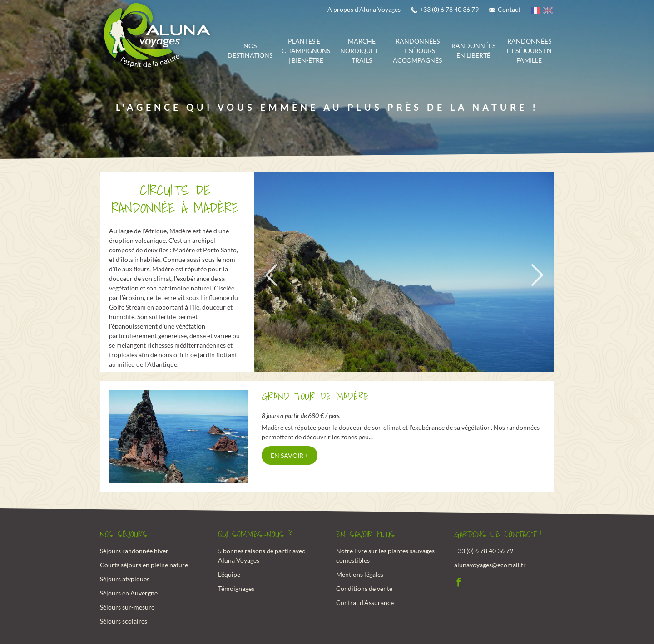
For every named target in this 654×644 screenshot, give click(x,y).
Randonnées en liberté (473, 50)
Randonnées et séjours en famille (529, 51)
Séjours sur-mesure (127, 607)
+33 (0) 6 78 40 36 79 (449, 9)
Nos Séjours (124, 535)
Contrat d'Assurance (365, 602)
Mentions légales (360, 574)
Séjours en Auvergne (129, 593)
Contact (509, 9)
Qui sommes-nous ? (255, 535)
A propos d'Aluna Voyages (364, 9)
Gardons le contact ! (498, 535)
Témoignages (236, 588)
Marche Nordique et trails (362, 51)
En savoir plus (366, 535)
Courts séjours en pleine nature (144, 565)
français (536, 12)
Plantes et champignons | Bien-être (306, 51)
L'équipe (229, 574)
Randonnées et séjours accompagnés (417, 51)
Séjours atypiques (125, 579)
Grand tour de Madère (315, 396)
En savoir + (290, 455)
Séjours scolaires (124, 621)
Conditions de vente (364, 588)
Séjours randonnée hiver (134, 551)
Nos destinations (250, 50)
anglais (549, 12)
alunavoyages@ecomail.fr (490, 565)
